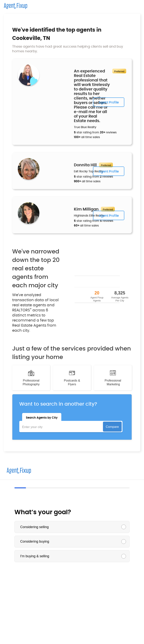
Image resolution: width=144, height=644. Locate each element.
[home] (14, 5)
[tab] (42, 417)
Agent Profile (109, 102)
